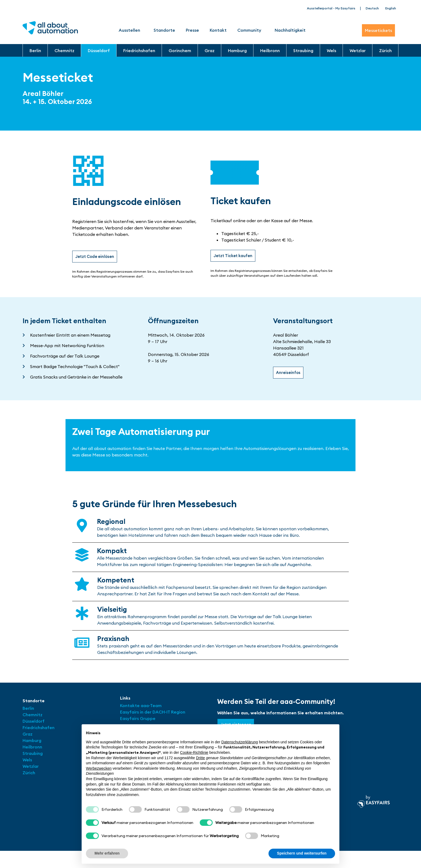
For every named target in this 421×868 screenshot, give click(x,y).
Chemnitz (64, 51)
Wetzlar (358, 51)
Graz (210, 51)
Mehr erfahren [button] (107, 853)
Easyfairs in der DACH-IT (146, 712)
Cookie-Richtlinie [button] (194, 752)
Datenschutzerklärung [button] (239, 742)
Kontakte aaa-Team (141, 706)
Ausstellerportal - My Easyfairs (331, 8)
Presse (192, 30)
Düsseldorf (99, 51)
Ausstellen (131, 30)
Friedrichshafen (139, 51)
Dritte (200, 758)
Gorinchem (180, 51)
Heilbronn (270, 51)
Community (251, 30)
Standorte (164, 30)
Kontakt (218, 30)
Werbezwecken (99, 768)
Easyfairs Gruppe (138, 719)
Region (178, 712)
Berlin (35, 51)
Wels (331, 51)
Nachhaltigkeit (290, 30)
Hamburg (237, 51)
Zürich (385, 51)
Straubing (303, 51)
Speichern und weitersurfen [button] (302, 853)
